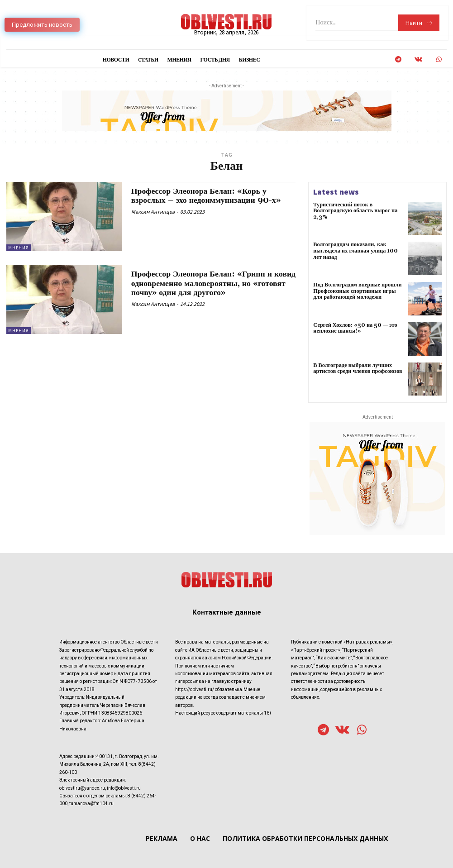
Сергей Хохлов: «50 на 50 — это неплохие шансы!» (354, 328)
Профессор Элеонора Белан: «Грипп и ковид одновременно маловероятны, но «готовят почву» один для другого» (204, 283)
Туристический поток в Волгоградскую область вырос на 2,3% (354, 211)
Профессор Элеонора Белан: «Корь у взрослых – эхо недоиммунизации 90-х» (207, 196)
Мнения (19, 248)
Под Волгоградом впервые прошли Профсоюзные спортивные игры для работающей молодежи (358, 291)
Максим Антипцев (153, 211)
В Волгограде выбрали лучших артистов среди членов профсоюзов (356, 368)
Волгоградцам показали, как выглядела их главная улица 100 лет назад (355, 250)
